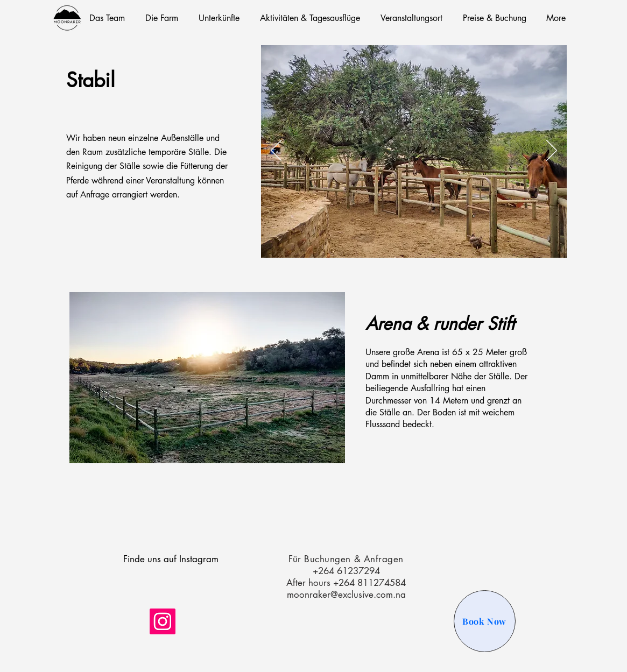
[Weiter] (552, 151)
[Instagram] (163, 621)
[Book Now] (485, 621)
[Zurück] (276, 151)
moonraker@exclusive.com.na (346, 595)
